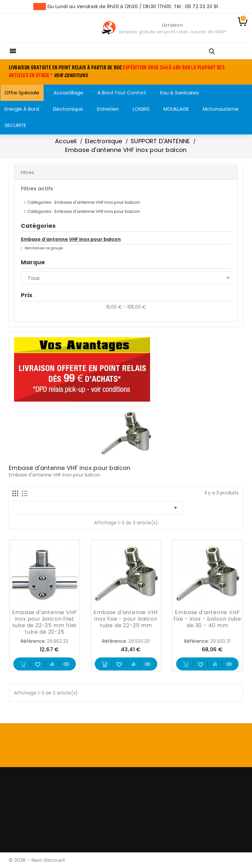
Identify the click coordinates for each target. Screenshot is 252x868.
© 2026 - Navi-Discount (37, 860)
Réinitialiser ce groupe (43, 248)
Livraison (172, 25)
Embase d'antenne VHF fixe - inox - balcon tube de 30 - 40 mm (207, 619)
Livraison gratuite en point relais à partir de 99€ (171, 32)
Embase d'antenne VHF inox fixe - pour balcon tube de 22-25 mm (126, 619)
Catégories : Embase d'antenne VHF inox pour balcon (84, 202)
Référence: (33, 641)
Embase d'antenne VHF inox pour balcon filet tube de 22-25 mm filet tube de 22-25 (44, 622)
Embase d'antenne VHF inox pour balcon (71, 239)
